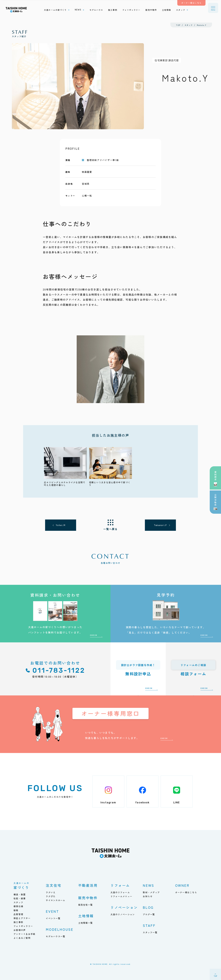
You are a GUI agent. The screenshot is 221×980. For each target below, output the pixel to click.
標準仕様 (18, 906)
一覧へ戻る (110, 529)
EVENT (52, 911)
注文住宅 (54, 885)
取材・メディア (151, 892)
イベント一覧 (53, 918)
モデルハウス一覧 (56, 936)
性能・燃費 (20, 898)
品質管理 (18, 914)
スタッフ (18, 902)
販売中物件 (88, 898)
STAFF (149, 925)
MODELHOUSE (60, 929)
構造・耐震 (20, 894)
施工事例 (18, 922)
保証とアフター (22, 918)
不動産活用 (88, 885)
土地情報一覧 (86, 923)
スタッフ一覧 (150, 932)
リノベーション (124, 907)
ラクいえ (51, 892)
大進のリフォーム (120, 892)
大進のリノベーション (123, 914)
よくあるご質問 (22, 938)
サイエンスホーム (56, 900)
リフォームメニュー (121, 896)
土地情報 (86, 916)
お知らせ (148, 896)
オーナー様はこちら (186, 892)
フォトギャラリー (23, 926)
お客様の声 (20, 930)
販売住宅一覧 (86, 905)
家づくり (21, 886)
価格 (16, 910)
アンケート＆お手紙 (24, 934)
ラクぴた (51, 896)
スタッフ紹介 (20, 34)
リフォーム (120, 885)
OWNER (182, 885)
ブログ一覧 (149, 914)
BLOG (148, 907)
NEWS (148, 885)
